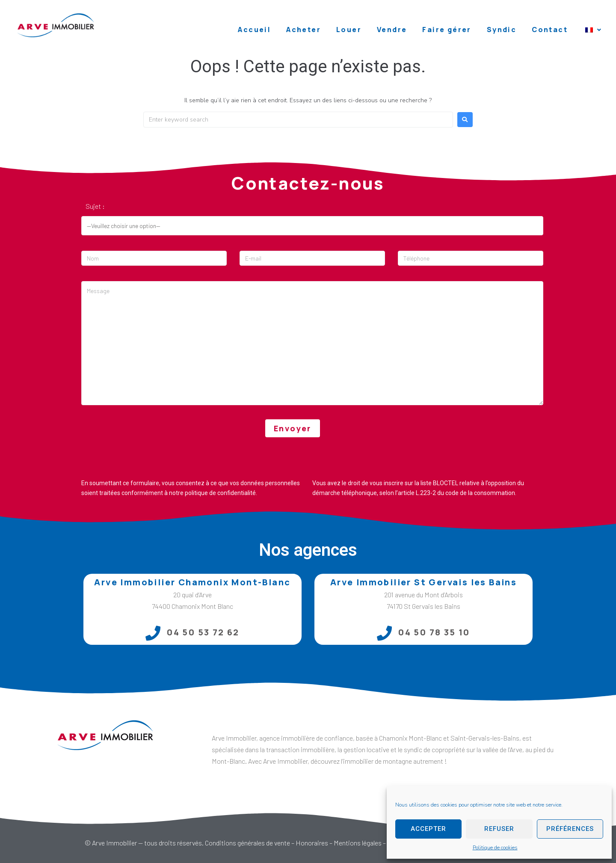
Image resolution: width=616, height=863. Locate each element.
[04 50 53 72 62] (153, 633)
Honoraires (312, 843)
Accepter (428, 829)
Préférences (570, 829)
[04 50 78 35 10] (384, 633)
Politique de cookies (495, 848)
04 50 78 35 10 (434, 632)
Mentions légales (358, 843)
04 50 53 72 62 (203, 632)
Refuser (499, 829)
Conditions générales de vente (247, 843)
